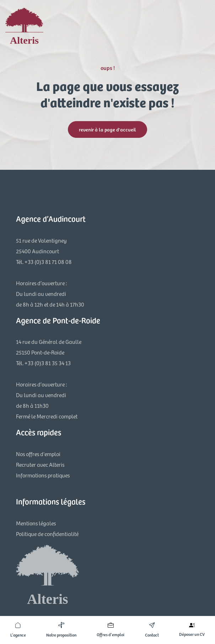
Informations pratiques (43, 475)
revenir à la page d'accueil (107, 129)
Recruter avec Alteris (40, 464)
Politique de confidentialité (47, 534)
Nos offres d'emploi (38, 454)
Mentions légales (36, 523)
